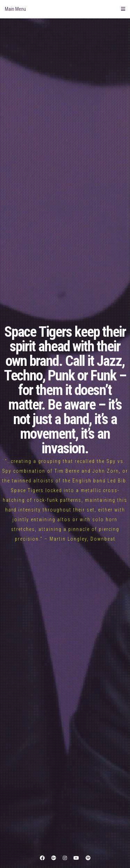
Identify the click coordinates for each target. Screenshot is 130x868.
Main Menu (65, 9)
